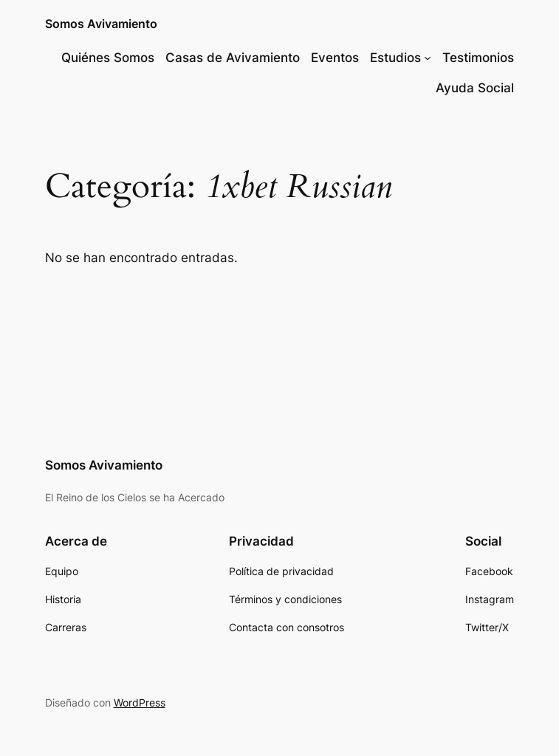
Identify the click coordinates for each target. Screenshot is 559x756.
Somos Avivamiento (101, 24)
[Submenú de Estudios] (428, 58)
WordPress (140, 702)
